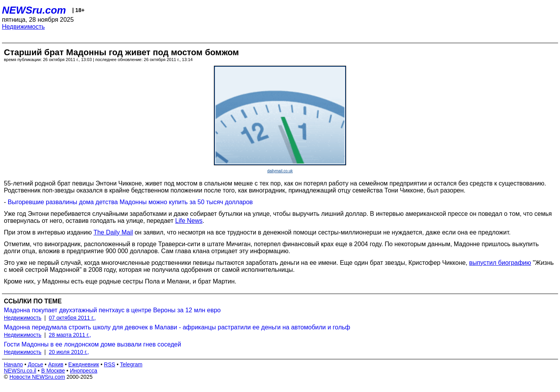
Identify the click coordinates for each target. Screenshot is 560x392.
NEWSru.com (34, 10)
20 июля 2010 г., (69, 352)
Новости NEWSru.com (37, 377)
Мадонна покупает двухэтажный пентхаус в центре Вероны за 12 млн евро (112, 310)
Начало (13, 364)
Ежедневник (84, 364)
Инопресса (84, 371)
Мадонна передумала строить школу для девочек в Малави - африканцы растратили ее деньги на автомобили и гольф (177, 327)
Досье (35, 364)
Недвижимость (23, 27)
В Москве (53, 371)
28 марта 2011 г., (70, 335)
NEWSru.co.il (20, 371)
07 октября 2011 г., (73, 318)
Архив (56, 364)
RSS (109, 364)
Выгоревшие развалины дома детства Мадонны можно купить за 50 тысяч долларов (130, 202)
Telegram (131, 364)
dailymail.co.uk (280, 171)
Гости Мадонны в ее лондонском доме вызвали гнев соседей (93, 344)
